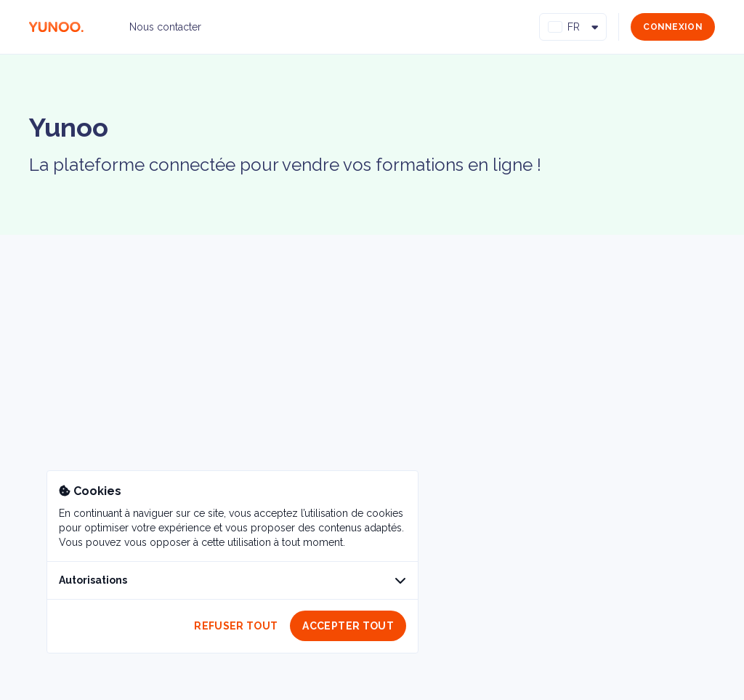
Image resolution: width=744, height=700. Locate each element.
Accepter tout (348, 626)
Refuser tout (236, 626)
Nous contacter (165, 27)
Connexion (673, 27)
